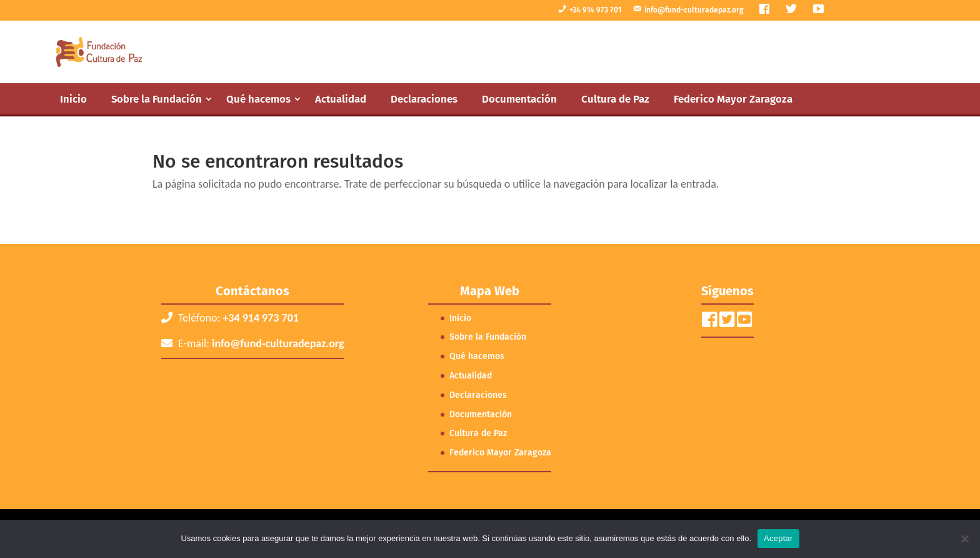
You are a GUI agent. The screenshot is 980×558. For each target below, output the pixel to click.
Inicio (73, 99)
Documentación (519, 99)
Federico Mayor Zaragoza (733, 99)
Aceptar (778, 538)
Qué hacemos (258, 99)
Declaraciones (424, 99)
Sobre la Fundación (157, 99)
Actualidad (341, 99)
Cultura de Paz (615, 99)
